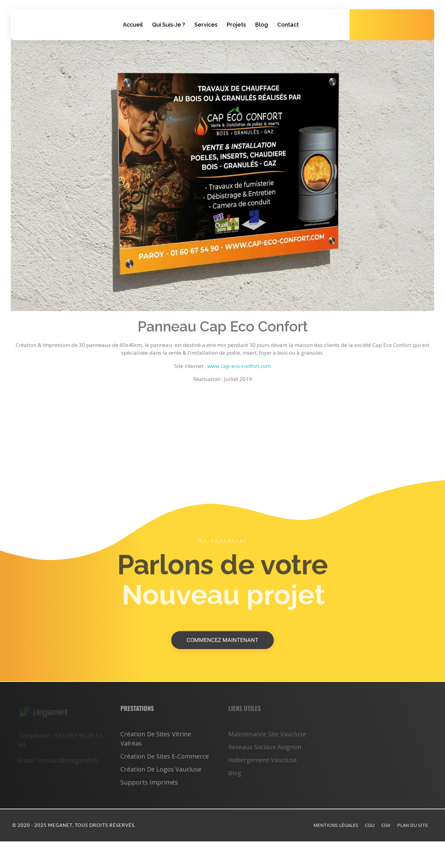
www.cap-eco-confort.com (239, 366)
